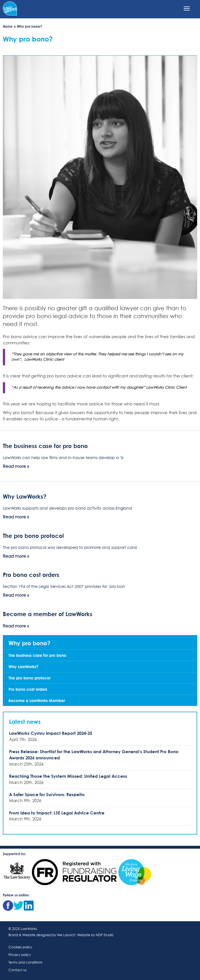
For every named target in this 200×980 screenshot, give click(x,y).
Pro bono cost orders (31, 575)
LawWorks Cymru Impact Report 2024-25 (51, 733)
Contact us (18, 970)
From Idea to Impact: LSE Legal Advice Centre (57, 813)
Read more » (16, 467)
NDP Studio (105, 935)
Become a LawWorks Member (37, 700)
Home (8, 26)
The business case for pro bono (45, 446)
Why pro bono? (29, 643)
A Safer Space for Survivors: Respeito (47, 794)
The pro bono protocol (33, 536)
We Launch (66, 935)
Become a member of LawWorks (48, 614)
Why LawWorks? (25, 496)
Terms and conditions (25, 963)
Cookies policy (20, 948)
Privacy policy (20, 955)
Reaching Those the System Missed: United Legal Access (68, 776)
